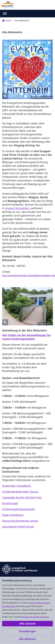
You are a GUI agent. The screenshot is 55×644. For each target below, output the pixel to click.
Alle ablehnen (28, 639)
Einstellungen (27, 631)
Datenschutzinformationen (36, 617)
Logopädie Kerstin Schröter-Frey (22, 498)
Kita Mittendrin (22, 20)
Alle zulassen (27, 624)
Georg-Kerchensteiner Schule (20, 521)
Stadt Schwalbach (13, 515)
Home (7, 20)
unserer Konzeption (17, 208)
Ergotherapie (10, 503)
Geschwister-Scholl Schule (18, 527)
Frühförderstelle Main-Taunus (20, 492)
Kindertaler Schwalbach (17, 486)
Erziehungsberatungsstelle (19, 509)
